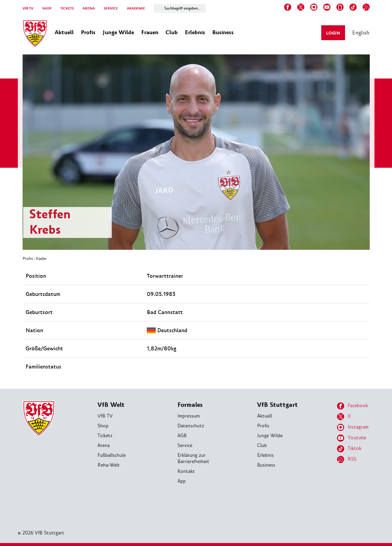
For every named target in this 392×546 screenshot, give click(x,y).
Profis (28, 258)
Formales (190, 405)
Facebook (352, 406)
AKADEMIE (136, 8)
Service (185, 445)
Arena (104, 445)
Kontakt (186, 471)
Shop (103, 426)
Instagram (353, 427)
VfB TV (28, 8)
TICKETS (67, 8)
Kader (41, 258)
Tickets (105, 436)
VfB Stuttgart (277, 405)
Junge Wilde (270, 436)
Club (262, 445)
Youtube (352, 438)
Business (266, 465)
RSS (347, 459)
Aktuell (265, 416)
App (182, 481)
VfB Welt (111, 405)
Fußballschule (112, 455)
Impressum (189, 416)
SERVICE (111, 8)
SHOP (47, 8)
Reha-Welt (109, 465)
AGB (182, 436)
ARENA (89, 8)
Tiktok (349, 449)
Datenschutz (191, 426)
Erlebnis (265, 455)
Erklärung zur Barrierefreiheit (193, 458)
